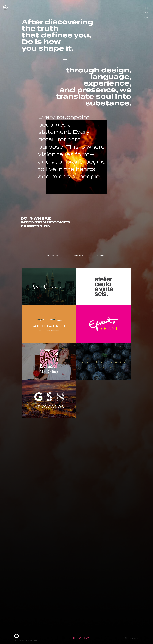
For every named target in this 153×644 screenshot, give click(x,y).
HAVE (145, 18)
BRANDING (53, 256)
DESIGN (78, 256)
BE (146, 8)
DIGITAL (102, 256)
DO (146, 13)
